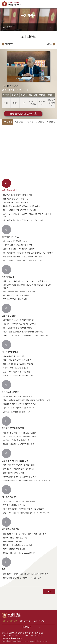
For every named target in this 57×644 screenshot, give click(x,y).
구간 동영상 (8, 122)
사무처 (50, 44)
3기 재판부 (9, 44)
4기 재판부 (8, 27)
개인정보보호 (25, 621)
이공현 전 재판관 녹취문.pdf (20, 114)
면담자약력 (51, 122)
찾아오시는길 (39, 621)
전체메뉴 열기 (54, 4)
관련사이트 (27, 627)
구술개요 (30, 122)
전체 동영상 (19, 122)
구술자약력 (40, 122)
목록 (49, 592)
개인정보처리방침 (10, 621)
